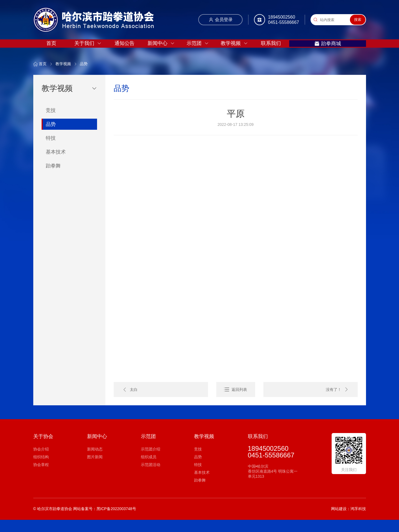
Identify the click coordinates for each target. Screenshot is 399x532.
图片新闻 (95, 469)
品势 (84, 76)
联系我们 (278, 51)
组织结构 (41, 469)
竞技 (198, 461)
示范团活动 (151, 477)
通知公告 (127, 51)
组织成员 (149, 469)
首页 (52, 51)
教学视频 (240, 51)
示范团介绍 (151, 461)
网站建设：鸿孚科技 (349, 521)
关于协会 (43, 449)
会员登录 (221, 21)
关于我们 (90, 51)
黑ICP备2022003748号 (116, 521)
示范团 (202, 51)
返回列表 (239, 402)
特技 (198, 477)
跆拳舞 (200, 492)
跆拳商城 (341, 51)
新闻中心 (165, 51)
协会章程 (41, 477)
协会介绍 (41, 461)
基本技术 (202, 485)
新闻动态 (95, 461)
